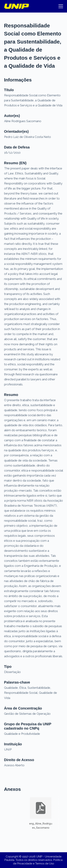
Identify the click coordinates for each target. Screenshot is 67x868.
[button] (41, 814)
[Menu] (61, 6)
